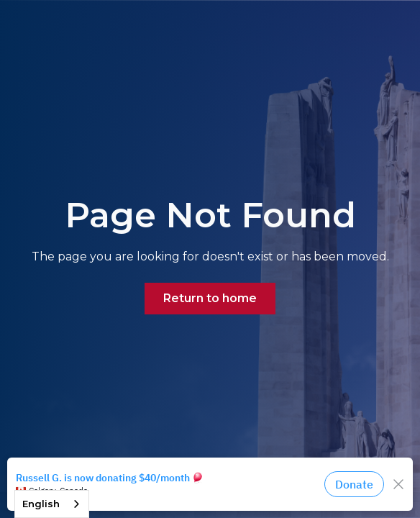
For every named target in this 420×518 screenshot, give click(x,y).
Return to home (210, 298)
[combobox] (52, 504)
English (41, 504)
